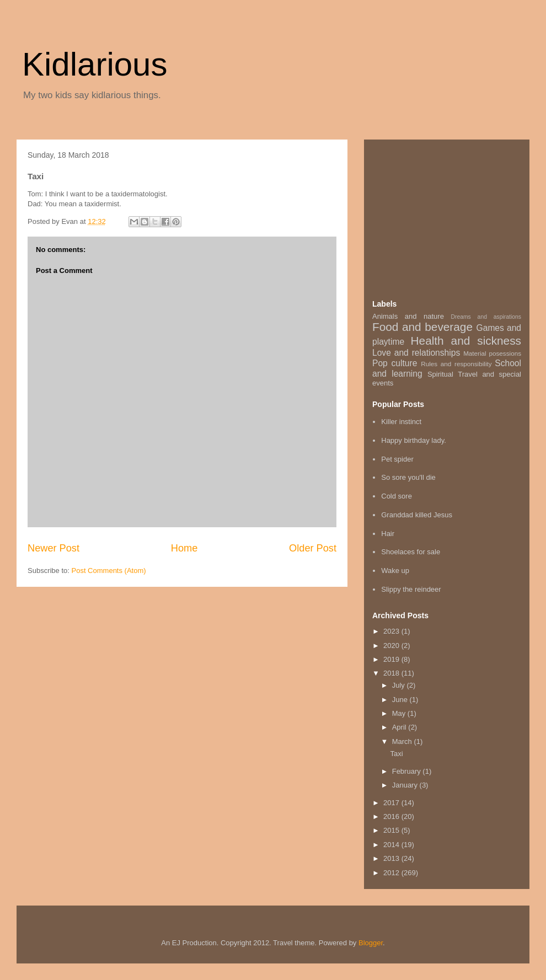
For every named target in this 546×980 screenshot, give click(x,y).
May (400, 713)
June (401, 700)
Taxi (396, 754)
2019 (392, 659)
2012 (392, 873)
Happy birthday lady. (414, 440)
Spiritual (440, 374)
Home (184, 548)
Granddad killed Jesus (417, 515)
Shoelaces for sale (411, 552)
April (400, 727)
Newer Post (53, 548)
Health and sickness (466, 341)
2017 (392, 803)
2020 (392, 646)
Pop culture (395, 363)
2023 (392, 631)
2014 (392, 845)
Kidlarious (95, 64)
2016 (392, 816)
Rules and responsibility (456, 364)
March (403, 741)
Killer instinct (401, 422)
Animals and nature (408, 316)
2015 (392, 830)
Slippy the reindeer (411, 589)
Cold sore (397, 496)
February (408, 771)
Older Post (313, 548)
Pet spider (397, 459)
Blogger (371, 943)
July (400, 685)
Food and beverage (422, 327)
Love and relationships (416, 353)
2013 (392, 858)
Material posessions (492, 353)
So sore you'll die (408, 477)
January (406, 785)
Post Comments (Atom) (109, 571)
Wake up (395, 571)
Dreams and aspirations (486, 317)
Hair (388, 534)
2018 (392, 673)
